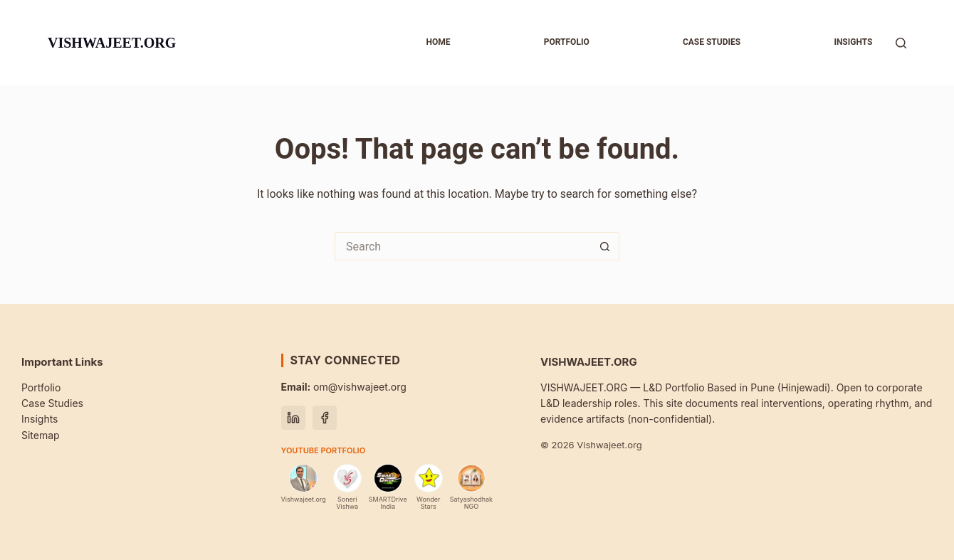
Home (438, 42)
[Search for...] (463, 246)
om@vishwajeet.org (344, 387)
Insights (853, 42)
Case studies (712, 42)
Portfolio (567, 42)
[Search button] (605, 246)
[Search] (901, 43)
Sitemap (41, 435)
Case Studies (52, 403)
